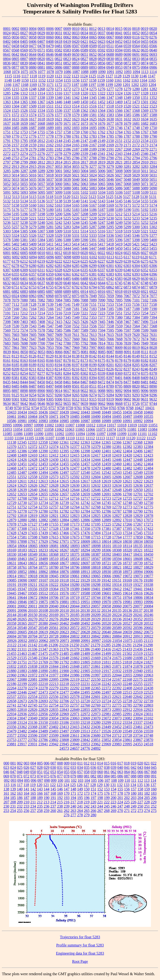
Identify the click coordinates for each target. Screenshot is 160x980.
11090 (39, 434)
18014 (106, 541)
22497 (106, 692)
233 (27, 806)
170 (67, 793)
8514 (101, 386)
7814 (102, 343)
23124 (22, 722)
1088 (85, 72)
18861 (33, 572)
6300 (102, 266)
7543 (33, 326)
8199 (93, 365)
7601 (7, 335)
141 (27, 789)
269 (114, 811)
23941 (43, 744)
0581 (50, 50)
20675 (149, 632)
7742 (59, 343)
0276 (153, 37)
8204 (127, 365)
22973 (96, 714)
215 (60, 802)
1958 (33, 141)
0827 (84, 59)
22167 (117, 679)
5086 (119, 188)
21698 (138, 658)
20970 (54, 641)
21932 (117, 671)
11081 (132, 429)
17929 (43, 541)
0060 (50, 37)
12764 (75, 507)
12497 (64, 473)
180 (134, 793)
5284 (76, 227)
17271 (149, 524)
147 (67, 789)
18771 (43, 567)
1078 (50, 72)
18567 (96, 559)
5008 (119, 171)
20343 (127, 619)
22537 (12, 697)
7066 (119, 296)
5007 (110, 171)
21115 (148, 641)
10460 (149, 412)
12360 (54, 442)
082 (94, 776)
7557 (102, 326)
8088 (119, 352)
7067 (127, 296)
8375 (145, 373)
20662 (138, 632)
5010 (136, 171)
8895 (7, 391)
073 (33, 776)
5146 (127, 201)
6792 (76, 287)
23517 (96, 731)
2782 (41, 158)
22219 (75, 684)
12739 (64, 503)
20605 (22, 632)
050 (33, 772)
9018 (76, 391)
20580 (106, 628)
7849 (145, 343)
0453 (127, 42)
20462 (64, 623)
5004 (84, 171)
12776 (12, 511)
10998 (39, 425)
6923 (7, 296)
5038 (59, 179)
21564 (43, 658)
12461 (127, 464)
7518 (7, 326)
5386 (59, 240)
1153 (50, 80)
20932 (22, 641)
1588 (153, 115)
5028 (127, 175)
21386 (85, 649)
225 (127, 802)
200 (114, 798)
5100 (67, 192)
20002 (22, 606)
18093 (75, 546)
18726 (117, 563)
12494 (43, 473)
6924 (16, 296)
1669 (50, 123)
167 (47, 793)
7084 (59, 300)
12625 (22, 485)
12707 (12, 498)
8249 (153, 369)
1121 (58, 76)
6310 (33, 270)
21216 (64, 645)
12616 (75, 481)
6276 (153, 261)
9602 (127, 399)
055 (67, 772)
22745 (33, 705)
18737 (127, 563)
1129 (126, 76)
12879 (12, 520)
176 (107, 793)
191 (53, 798)
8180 (136, 360)
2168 (102, 145)
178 (120, 793)
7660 (76, 339)
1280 (136, 89)
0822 (59, 59)
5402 (16, 244)
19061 (75, 576)
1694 (84, 128)
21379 (75, 649)
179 (127, 793)
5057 (41, 184)
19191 (12, 585)
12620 (117, 481)
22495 (85, 692)
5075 (24, 188)
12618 (96, 481)
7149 (76, 304)
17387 (117, 529)
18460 (12, 559)
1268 (41, 89)
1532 (33, 110)
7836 (119, 343)
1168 (25, 85)
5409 (33, 244)
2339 (84, 154)
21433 (127, 649)
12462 (138, 464)
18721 (106, 563)
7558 (110, 326)
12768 (96, 507)
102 (74, 780)
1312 (24, 93)
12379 (96, 447)
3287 (24, 171)
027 (33, 768)
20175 (64, 615)
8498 (59, 386)
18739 (138, 563)
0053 (145, 33)
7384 (136, 317)
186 (20, 798)
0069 (127, 37)
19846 (22, 602)
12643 (64, 490)
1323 (110, 93)
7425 (76, 322)
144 (47, 789)
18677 (64, 563)
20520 (106, 623)
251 (147, 806)
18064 (22, 546)
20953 (33, 641)
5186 (93, 210)
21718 (149, 658)
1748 (136, 128)
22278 (43, 688)
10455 (117, 412)
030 (53, 768)
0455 (145, 42)
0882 (50, 67)
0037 (102, 33)
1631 (119, 119)
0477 (33, 46)
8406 (127, 378)
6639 (59, 283)
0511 (110, 46)
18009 (85, 541)
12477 (75, 468)
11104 (19, 438)
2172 (136, 145)
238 (60, 806)
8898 (24, 391)
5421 (136, 244)
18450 (149, 554)
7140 (58, 304)
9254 (33, 395)
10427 (139, 408)
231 (13, 806)
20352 (138, 619)
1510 (41, 106)
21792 (64, 662)
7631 (153, 335)
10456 (127, 412)
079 (73, 776)
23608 (64, 735)
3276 (84, 167)
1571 (7, 115)
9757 (52, 408)
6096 (50, 257)
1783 (93, 136)
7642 (24, 339)
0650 (76, 54)
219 (87, 802)
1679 (127, 123)
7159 (7, 309)
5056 (33, 184)
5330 (67, 235)
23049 (33, 718)
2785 (67, 158)
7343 (59, 317)
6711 (110, 283)
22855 (85, 710)
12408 (12, 455)
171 (73, 793)
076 (53, 776)
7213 (33, 313)
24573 (64, 748)
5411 (50, 244)
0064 (84, 37)
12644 (75, 490)
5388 (67, 240)
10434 (22, 412)
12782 (64, 511)
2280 (76, 154)
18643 (22, 563)
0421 (84, 42)
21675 (117, 658)
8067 (67, 352)
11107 (50, 438)
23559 (149, 731)
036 (94, 768)
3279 (110, 167)
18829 (149, 567)
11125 (151, 438)
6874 (136, 287)
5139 (67, 201)
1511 (50, 106)
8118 (153, 352)
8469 (93, 382)
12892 (117, 520)
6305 (145, 266)
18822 (127, 567)
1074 (16, 72)
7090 (102, 300)
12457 (85, 464)
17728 (106, 537)
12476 (64, 468)
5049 (136, 179)
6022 (101, 253)
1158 (93, 80)
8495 (41, 386)
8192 (41, 365)
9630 (136, 399)
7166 (50, 309)
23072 (106, 718)
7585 (59, 330)
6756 (59, 287)
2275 (33, 154)
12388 (33, 451)
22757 (75, 705)
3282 (136, 167)
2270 (145, 149)
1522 (144, 106)
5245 (84, 223)
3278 (102, 167)
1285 (7, 93)
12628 (54, 485)
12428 (33, 460)
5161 (41, 205)
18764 (33, 567)
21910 (96, 671)
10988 (96, 421)
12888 (96, 520)
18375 (75, 554)
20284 (64, 619)
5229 (102, 218)
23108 (12, 722)
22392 (117, 688)
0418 (59, 42)
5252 (145, 223)
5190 (127, 210)
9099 (153, 391)
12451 (22, 464)
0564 (136, 46)
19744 (96, 598)
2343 (119, 154)
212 (40, 802)
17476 (85, 533)
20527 (127, 623)
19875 (43, 602)
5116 (41, 197)
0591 (93, 50)
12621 (127, 481)
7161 (24, 309)
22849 (75, 710)
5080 (67, 188)
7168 (67, 309)
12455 (64, 464)
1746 (119, 128)
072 (27, 776)
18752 (149, 563)
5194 (7, 214)
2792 (127, 158)
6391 (119, 274)
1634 (145, 119)
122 (53, 785)
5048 (127, 179)
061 (107, 772)
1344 (84, 98)
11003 (59, 425)
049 (27, 772)
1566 (119, 110)
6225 (84, 261)
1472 (127, 102)
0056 (16, 37)
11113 (100, 438)
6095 (42, 257)
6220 (50, 261)
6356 (24, 274)
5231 (119, 218)
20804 (64, 636)
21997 (96, 675)
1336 (24, 98)
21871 (117, 666)
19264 (64, 585)
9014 (59, 391)
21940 (138, 671)
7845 (136, 343)
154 (114, 789)
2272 (7, 154)
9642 (24, 404)
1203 (144, 85)
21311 (22, 649)
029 (47, 768)
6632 (7, 283)
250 (140, 806)
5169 (110, 205)
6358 (41, 274)
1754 (33, 132)
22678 (33, 701)
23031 (149, 714)
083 (100, 776)
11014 (101, 425)
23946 (75, 744)
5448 (102, 248)
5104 (102, 192)
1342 (76, 98)
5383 (33, 240)
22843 (64, 710)
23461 (138, 727)
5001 (59, 171)
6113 (110, 257)
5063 (84, 184)
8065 (50, 352)
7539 (24, 326)
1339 (50, 98)
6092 (16, 257)
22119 (75, 679)
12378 (85, 447)
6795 (102, 287)
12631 (85, 485)
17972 (75, 541)
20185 (75, 615)
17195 (96, 524)
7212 (24, 313)
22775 (117, 705)
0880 (33, 67)
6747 (136, 283)
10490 (96, 416)
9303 (33, 399)
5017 (41, 175)
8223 (101, 369)
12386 (22, 451)
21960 (12, 675)
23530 (117, 731)
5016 (33, 175)
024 (13, 768)
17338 (64, 529)
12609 (149, 477)
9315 (93, 399)
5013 (7, 175)
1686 (24, 128)
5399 (145, 240)
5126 (118, 197)
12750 (149, 503)
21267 (85, 645)
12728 (148, 498)
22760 (85, 705)
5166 (84, 205)
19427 (127, 589)
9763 (95, 408)
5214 (136, 214)
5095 (41, 192)
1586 (136, 115)
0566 (153, 46)
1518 (110, 106)
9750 (18, 408)
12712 (54, 498)
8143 (102, 356)
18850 (12, 572)
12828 (127, 516)
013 (93, 763)
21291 (127, 645)
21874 (127, 666)
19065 (96, 576)
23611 (75, 735)
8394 (93, 378)
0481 (59, 46)
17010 (127, 520)
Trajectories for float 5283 (80, 937)
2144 (59, 141)
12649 (127, 490)
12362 (75, 442)
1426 (50, 102)
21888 (33, 671)
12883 (54, 520)
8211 (33, 369)
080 (80, 776)
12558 (33, 477)
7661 (84, 339)
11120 (131, 438)
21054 (117, 641)
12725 (127, 498)
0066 (102, 37)
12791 (149, 511)
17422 (149, 529)
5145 (119, 201)
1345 (93, 98)
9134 (24, 395)
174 (94, 793)
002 (20, 763)
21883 (22, 671)
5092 (16, 192)
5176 (16, 210)
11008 (80, 425)
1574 (33, 115)
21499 (106, 654)
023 (6, 768)
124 (66, 785)
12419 (117, 455)
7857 (7, 348)
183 (154, 793)
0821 (50, 59)
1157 (84, 80)
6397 (7, 279)
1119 (42, 76)
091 (154, 776)
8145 (119, 356)
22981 (106, 714)
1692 (67, 128)
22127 (85, 679)
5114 (24, 197)
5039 (67, 179)
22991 (127, 714)
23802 (54, 740)
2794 (136, 158)
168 (53, 793)
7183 (93, 309)
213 (46, 802)
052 (47, 772)
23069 (85, 718)
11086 (18, 434)
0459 (24, 46)
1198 (101, 85)
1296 (16, 93)
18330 (12, 554)
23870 (149, 740)
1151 (33, 80)
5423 (153, 244)
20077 (138, 606)
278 (80, 815)
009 (67, 763)
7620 (136, 335)
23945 (64, 744)
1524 (7, 110)
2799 (24, 162)
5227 (84, 218)
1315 (50, 93)
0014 (110, 29)
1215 (16, 89)
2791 (119, 158)
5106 (119, 192)
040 (120, 768)
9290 (119, 395)
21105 (138, 641)
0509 (93, 46)
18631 (12, 563)
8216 (76, 369)
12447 (127, 460)
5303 (7, 231)
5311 (76, 231)
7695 (16, 343)
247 (120, 806)
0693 (153, 54)
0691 (136, 54)
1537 (67, 110)
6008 (33, 253)
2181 (50, 149)
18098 (96, 546)
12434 (85, 460)
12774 (138, 507)
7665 (102, 339)
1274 (84, 89)
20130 (85, 610)
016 (113, 763)
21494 (96, 654)
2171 (127, 145)
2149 (102, 141)
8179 (127, 360)
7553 (84, 326)
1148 (8, 80)
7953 (50, 348)
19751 (117, 598)
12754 (33, 507)
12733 (33, 503)
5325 (24, 235)
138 (6, 789)
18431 (138, 554)
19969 (96, 602)
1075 (24, 72)
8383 (33, 378)
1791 (7, 141)
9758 (61, 408)
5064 (93, 184)
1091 (110, 72)
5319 (127, 231)
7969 (76, 348)
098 (47, 780)
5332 (84, 235)
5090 (153, 188)
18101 (106, 546)
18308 (117, 550)
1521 (136, 106)
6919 (127, 292)
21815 (117, 662)
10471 (54, 416)
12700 (127, 494)
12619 (106, 481)
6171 (153, 257)
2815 (67, 162)
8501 (76, 386)
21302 (12, 649)
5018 (50, 175)
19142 (106, 580)
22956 (43, 714)
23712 (117, 735)
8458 (59, 382)
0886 (59, 67)
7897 (24, 348)
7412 (50, 322)
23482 (22, 731)
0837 (16, 63)
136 (147, 785)
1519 (119, 106)
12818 (22, 516)
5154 (136, 201)
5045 (102, 179)
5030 (145, 175)
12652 (12, 494)
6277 (7, 266)
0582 (59, 50)
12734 (43, 503)
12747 (117, 503)
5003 (76, 171)
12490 (33, 473)
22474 (54, 692)
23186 (64, 722)
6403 (33, 279)
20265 (22, 619)
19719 (75, 598)
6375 (84, 274)
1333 (153, 93)
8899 (33, 391)
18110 (117, 546)
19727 (85, 598)
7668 (119, 339)
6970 (59, 296)
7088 (84, 300)
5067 (119, 184)
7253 (136, 313)
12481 (117, 468)
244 (100, 806)
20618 (33, 632)
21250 (74, 645)
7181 (76, 309)
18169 (12, 550)
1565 (110, 110)
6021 (93, 253)
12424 (12, 460)
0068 (119, 37)
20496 (96, 623)
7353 (93, 317)
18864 (54, 572)
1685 (16, 128)
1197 (92, 85)
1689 (50, 128)
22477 (64, 692)
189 (40, 798)
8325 (93, 373)
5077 (41, 188)
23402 (54, 727)
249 (134, 806)
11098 (111, 434)
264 (80, 811)
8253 (16, 373)
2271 (153, 149)
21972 (33, 675)
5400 (153, 240)
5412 (58, 244)
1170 (41, 85)
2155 (153, 141)
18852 (22, 572)
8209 (16, 369)
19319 (127, 585)
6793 (84, 287)
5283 (67, 227)
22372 (106, 688)
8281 (59, 373)
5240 (41, 223)
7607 (50, 335)
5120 (66, 197)
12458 (96, 464)
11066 (90, 429)
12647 (106, 490)
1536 (59, 110)
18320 (127, 550)
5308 (50, 231)
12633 (106, 485)
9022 (84, 391)
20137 (138, 610)
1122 (67, 76)
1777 (41, 136)
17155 (54, 524)
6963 (33, 296)
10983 (43, 421)
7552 (76, 326)
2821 (119, 162)
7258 (7, 317)
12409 (22, 455)
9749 (9, 408)
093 (13, 780)
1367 (41, 102)
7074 (145, 296)
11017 (111, 425)
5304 (16, 231)
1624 (84, 119)
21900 (64, 671)
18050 (149, 541)
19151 (117, 580)
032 (67, 768)
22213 (54, 684)
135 (140, 785)
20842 (96, 636)
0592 (102, 50)
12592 (75, 477)
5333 (93, 235)
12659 (85, 494)
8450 (41, 382)
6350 (136, 270)
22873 (106, 710)
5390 (84, 240)
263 (73, 811)
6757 (67, 287)
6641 (76, 283)
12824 (85, 516)
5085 (110, 188)
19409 (106, 589)
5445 (76, 248)
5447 (93, 248)
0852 (67, 63)
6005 (24, 253)
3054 (67, 167)
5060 (59, 184)
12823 (75, 516)
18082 (64, 546)
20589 (117, 628)
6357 (33, 274)
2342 (110, 154)
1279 (127, 89)
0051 (127, 33)
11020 (142, 425)
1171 (50, 85)
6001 (7, 253)
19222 (54, 585)
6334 (76, 270)
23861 (127, 740)
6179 (16, 261)
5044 (93, 179)
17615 (54, 537)
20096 (22, 610)
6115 (119, 257)
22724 (106, 701)
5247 (102, 223)
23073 (117, 718)
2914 (24, 167)
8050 (24, 352)
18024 (117, 541)
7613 (93, 335)
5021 (76, 175)
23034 (12, 718)
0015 (119, 29)
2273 (16, 154)
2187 (76, 149)
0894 (102, 67)
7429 (93, 322)
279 (87, 815)
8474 (110, 382)
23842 (85, 740)
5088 (136, 188)
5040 (76, 179)
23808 (64, 740)
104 (87, 780)
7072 (136, 296)
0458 (16, 46)
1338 (41, 98)
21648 (64, 658)
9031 (93, 391)
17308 (22, 529)
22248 (127, 684)
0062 (67, 37)
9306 (59, 399)
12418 (106, 455)
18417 (127, 554)
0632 (136, 50)
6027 (144, 253)
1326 (127, 93)
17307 (12, 529)
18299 (96, 550)
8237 (127, 369)
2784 (59, 158)
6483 (50, 279)
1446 (59, 102)
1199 (109, 85)
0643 (24, 54)
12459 (106, 464)
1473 (136, 102)
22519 (138, 692)
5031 (153, 175)
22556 (54, 697)
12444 (96, 460)
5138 (59, 201)
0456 (153, 42)
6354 (7, 274)
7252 (127, 313)
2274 (24, 154)
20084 (148, 606)
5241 (50, 223)
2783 (50, 158)
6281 (41, 266)
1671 (67, 123)
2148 (93, 141)
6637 (41, 283)
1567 (127, 110)
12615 (64, 481)
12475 (54, 468)
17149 (43, 524)
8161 (7, 360)
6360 (59, 274)
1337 (33, 98)
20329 (96, 619)
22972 (85, 714)
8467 (84, 382)
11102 (152, 434)
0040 (110, 33)
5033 (16, 179)
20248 (12, 619)
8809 (127, 386)
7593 (93, 330)
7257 (153, 313)
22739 (149, 701)
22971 (75, 714)
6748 (144, 283)
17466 (64, 533)
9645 (33, 404)
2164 (67, 145)
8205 (136, 365)
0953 (119, 67)
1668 (41, 123)
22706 (64, 701)
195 (80, 798)
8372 (127, 373)
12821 (54, 516)
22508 (117, 692)
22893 (117, 710)
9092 (119, 391)
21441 (148, 649)
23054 (54, 718)
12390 (43, 451)
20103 (33, 610)
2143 (50, 141)
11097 (101, 434)
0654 (102, 54)
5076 (33, 188)
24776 (85, 748)
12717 (85, 498)
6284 (67, 266)
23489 (43, 731)
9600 (119, 399)
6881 (7, 292)
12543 (117, 473)
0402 (7, 42)
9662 (102, 404)
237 (53, 806)
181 (140, 793)
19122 (75, 580)
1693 (76, 128)
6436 (41, 279)
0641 (7, 54)
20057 (96, 606)
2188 (84, 149)
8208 (7, 369)
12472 (33, 468)
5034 (24, 179)
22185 (148, 679)
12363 (85, 442)
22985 (117, 714)
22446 (22, 692)
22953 (33, 714)
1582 (102, 115)
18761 (22, 567)
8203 (119, 365)
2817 (84, 162)
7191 (7, 313)
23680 (96, 735)
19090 (22, 580)
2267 (119, 149)
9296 (153, 395)
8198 (84, 365)
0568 (16, 50)
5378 (7, 240)
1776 (33, 136)
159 (147, 789)
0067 (110, 37)
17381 (106, 529)
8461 (67, 382)
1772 (24, 136)
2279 (67, 154)
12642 (54, 490)
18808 (85, 567)
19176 (138, 580)
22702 (54, 701)
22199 (22, 684)
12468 (12, 468)
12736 (54, 503)
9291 (127, 395)
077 (60, 776)
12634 (117, 485)
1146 (143, 76)
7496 (145, 322)
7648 (41, 339)
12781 (54, 511)
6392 (127, 274)
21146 (43, 645)
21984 (64, 675)
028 (40, 768)
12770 (117, 507)
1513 (67, 106)
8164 (33, 360)
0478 (41, 46)
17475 (75, 533)
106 (100, 780)
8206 (145, 365)
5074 (16, 188)
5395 (110, 240)
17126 (22, 524)
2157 (16, 145)
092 (7, 780)
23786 (43, 740)
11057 (38, 429)
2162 (50, 145)
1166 (8, 85)
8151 (145, 356)
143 (40, 789)
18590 (106, 559)
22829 (43, 710)
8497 (50, 386)
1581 (93, 115)
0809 (33, 59)
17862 (149, 537)
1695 (93, 128)
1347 (110, 98)
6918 (119, 292)
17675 (75, 537)
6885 (41, 292)
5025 (102, 175)
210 (27, 802)
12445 (106, 460)
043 (140, 768)
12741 (75, 503)
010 (73, 763)
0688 (110, 54)
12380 (106, 447)
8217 (84, 369)
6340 (127, 270)
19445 (12, 593)
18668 (54, 563)
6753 (33, 287)
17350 (85, 529)
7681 (153, 339)
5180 (50, 210)
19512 (43, 593)
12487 (22, 473)
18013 (96, 541)
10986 (75, 421)
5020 (67, 175)
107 (107, 780)
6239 (127, 261)
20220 (106, 615)
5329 (59, 235)
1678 (119, 123)
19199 (22, 585)
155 (120, 789)
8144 (110, 356)
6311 (41, 270)
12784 (85, 511)
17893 (12, 541)
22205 (33, 684)
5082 (84, 188)
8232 (119, 369)
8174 (93, 360)
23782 (33, 740)
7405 (33, 322)
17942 (54, 541)
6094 (33, 257)
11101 (142, 434)
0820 (41, 59)
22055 (127, 675)
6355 (16, 274)
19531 (54, 593)
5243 (67, 223)
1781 (76, 136)
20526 (117, 623)
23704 (106, 735)
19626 (149, 593)
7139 (50, 304)
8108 (136, 352)
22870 (96, 710)
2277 (50, 154)
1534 (41, 110)
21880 (12, 671)
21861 (96, 666)
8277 (41, 373)
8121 (7, 356)
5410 (41, 244)
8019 (136, 348)
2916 (41, 167)
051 (40, 772)
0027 (24, 33)
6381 (93, 274)
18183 (22, 550)
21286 (116, 645)
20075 (127, 606)
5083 (93, 188)
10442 (75, 412)
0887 (67, 67)
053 (53, 772)
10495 (117, 416)
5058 (50, 184)
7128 (33, 304)
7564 (136, 326)
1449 (76, 102)
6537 (102, 279)
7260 (16, 317)
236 (47, 806)
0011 (84, 29)
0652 (93, 54)
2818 (93, 162)
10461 (12, 416)
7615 (110, 335)
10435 (33, 412)
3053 (59, 167)
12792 (12, 516)
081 (87, 776)
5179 (41, 210)
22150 (96, 679)
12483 (138, 468)
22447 (33, 692)
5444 (67, 248)
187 (27, 798)
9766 (121, 408)
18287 (75, 550)
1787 (127, 136)
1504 (16, 106)
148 (73, 789)
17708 (85, 537)
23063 (75, 718)
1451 (93, 102)
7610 (67, 335)
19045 (54, 576)
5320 (136, 231)
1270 (50, 89)
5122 (84, 197)
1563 (93, 110)
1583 (110, 115)
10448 (96, 412)
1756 (50, 132)
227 (140, 802)
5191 (136, 210)
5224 (59, 218)
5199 (50, 214)
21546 (33, 658)
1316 (59, 93)
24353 (138, 744)
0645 (41, 54)
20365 (22, 623)
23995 (127, 744)
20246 (149, 615)
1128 (118, 76)
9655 (67, 404)
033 (73, 768)
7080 (24, 300)
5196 (24, 214)
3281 (127, 167)
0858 (119, 63)
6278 (16, 266)
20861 (106, 636)
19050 (64, 576)
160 (154, 789)
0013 (101, 29)
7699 (33, 343)
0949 (110, 67)
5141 (84, 201)
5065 (102, 184)
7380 (119, 317)
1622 (67, 119)
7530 (16, 326)
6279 (24, 266)
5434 (50, 248)
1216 (24, 89)
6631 (153, 279)
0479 (50, 46)
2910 (145, 162)
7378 (110, 317)
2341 (102, 154)
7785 (76, 343)
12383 (138, 447)
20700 (22, 636)
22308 (85, 688)
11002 (49, 425)
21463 (22, 654)
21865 (106, 666)
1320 (84, 93)
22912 (127, 710)
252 (154, 806)
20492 (85, 623)
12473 (43, 468)
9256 (41, 395)
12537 (75, 473)
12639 (22, 490)
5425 (16, 248)
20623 (64, 632)
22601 (96, 697)
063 (120, 772)
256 (27, 811)
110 (127, 780)
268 (107, 811)
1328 (145, 93)
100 (60, 780)
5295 (110, 227)
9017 (67, 391)
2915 (33, 167)
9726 (136, 404)
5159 (24, 205)
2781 (33, 158)
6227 (102, 261)
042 (134, 768)
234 (33, 806)
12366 (117, 442)
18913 (85, 572)
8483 (7, 386)
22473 (43, 692)
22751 (43, 705)
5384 (41, 240)
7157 (144, 304)
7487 (136, 322)
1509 (33, 106)
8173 (84, 360)
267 (100, 811)
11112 (90, 438)
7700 (41, 343)
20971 (64, 641)
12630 (75, 485)
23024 (138, 714)
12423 (148, 455)
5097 (50, 192)
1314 (41, 93)
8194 (59, 365)
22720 (85, 701)
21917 (106, 671)
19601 (106, 593)
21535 (22, 658)
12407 (149, 451)
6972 (67, 296)
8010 (127, 348)
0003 (24, 29)
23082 (127, 718)
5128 (135, 197)
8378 (153, 373)
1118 (33, 76)
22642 (138, 697)
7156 (136, 304)
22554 (33, 697)
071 (20, 776)
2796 (153, 158)
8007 (110, 348)
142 (33, 789)
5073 (7, 188)
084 (107, 776)
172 (80, 793)
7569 (7, 330)
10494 (106, 416)
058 (87, 772)
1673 (84, 123)
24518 (149, 744)
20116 (75, 610)
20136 (127, 610)
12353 (33, 442)
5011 (145, 171)
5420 (127, 244)
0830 (110, 59)
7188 (136, 309)
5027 (119, 175)
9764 (104, 408)
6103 (102, 257)
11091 (49, 434)
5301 (145, 227)
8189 (33, 365)
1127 (109, 76)
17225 (106, 524)
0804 (7, 59)
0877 (16, 67)
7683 (7, 343)
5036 (41, 179)
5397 (127, 240)
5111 (153, 192)
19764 (127, 598)
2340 (93, 154)
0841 (41, 63)
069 (6, 776)
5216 (153, 214)
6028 (153, 253)
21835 (22, 666)
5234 (145, 218)
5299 (127, 227)
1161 (118, 80)
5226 (76, 218)
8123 (16, 356)
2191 (110, 149)
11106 (40, 438)
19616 (138, 593)
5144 (110, 201)
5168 (102, 205)
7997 (93, 348)
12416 (85, 455)
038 (107, 768)
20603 (12, 632)
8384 (41, 378)
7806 (93, 343)
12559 (43, 477)
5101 (76, 192)
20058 (106, 606)
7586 (67, 330)
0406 (33, 42)
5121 (75, 197)
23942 (54, 744)
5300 (136, 227)
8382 (24, 378)
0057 (24, 37)
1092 (119, 72)
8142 (93, 356)
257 (33, 811)
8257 (33, 373)
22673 (22, 701)
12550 (149, 473)
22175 (138, 679)
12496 (54, 473)
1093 (128, 72)
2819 (102, 162)
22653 (149, 697)
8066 (59, 352)
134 (133, 785)
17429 (22, 533)
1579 (76, 115)
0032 (67, 33)
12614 (54, 481)
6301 (110, 266)
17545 (138, 533)
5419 (119, 244)
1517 (101, 106)
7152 (101, 304)
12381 (117, 447)
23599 (54, 735)
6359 (50, 274)
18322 (149, 550)
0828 (93, 59)
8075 (76, 352)
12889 (106, 520)
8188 (24, 365)
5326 (33, 235)
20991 (85, 641)
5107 (127, 192)
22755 (64, 705)
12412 (54, 455)
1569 (145, 110)
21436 (138, 649)
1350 (136, 98)
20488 (75, 623)
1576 (50, 115)
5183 (76, 210)
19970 (106, 602)
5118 (50, 197)
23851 (96, 740)
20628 (85, 632)
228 (147, 802)
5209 (93, 214)
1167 (16, 85)
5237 (16, 223)
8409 (145, 378)
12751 (12, 507)
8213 (50, 369)
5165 (76, 205)
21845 (64, 666)
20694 (12, 636)
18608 (138, 559)
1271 (59, 89)
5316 (101, 231)
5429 (33, 248)
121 (46, 785)
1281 (145, 89)
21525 (149, 654)
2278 (59, 154)
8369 (119, 373)
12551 (12, 477)
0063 (76, 37)
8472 (102, 382)
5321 (144, 231)
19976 (117, 602)
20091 (12, 610)
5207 (76, 214)
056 (73, 772)
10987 (85, 421)
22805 (12, 710)
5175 (7, 210)
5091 (7, 192)
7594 (102, 330)
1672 (76, 123)
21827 (148, 662)
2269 (136, 149)
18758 (12, 567)
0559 (127, 46)
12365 (106, 442)
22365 (96, 688)
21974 (43, 675)
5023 (84, 175)
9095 (136, 391)
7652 (59, 339)
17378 (96, 529)
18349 (33, 554)
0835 (153, 59)
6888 (59, 292)
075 (47, 776)
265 (87, 811)
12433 (75, 460)
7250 (110, 313)
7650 (50, 339)
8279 (50, 373)
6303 (127, 266)
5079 (59, 188)
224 (120, 802)
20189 (85, 615)
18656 (43, 563)
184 (6, 798)
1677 (110, 123)
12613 (43, 481)
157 (134, 789)
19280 (75, 585)
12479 (96, 468)
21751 (22, 662)
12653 (22, 494)
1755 (41, 132)
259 (47, 811)
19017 (22, 576)
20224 (117, 615)
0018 (136, 29)
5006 (102, 171)
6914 (84, 292)
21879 (149, 666)
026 (27, 768)
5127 (127, 197)
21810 (96, 662)
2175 (7, 149)
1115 (8, 76)
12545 (127, 473)
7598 (136, 330)
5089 (145, 188)
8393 (84, 378)
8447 (33, 382)
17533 (117, 533)
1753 (24, 132)
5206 (67, 214)
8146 (127, 356)
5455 (153, 248)
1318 (76, 93)
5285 (84, 227)
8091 (127, 352)
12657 (64, 494)
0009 (67, 29)
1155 (67, 80)
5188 (110, 210)
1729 (110, 128)
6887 (50, 292)
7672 (136, 339)
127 (86, 785)
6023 (110, 253)
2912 (7, 167)
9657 (76, 404)
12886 (85, 520)
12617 (85, 481)
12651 (149, 490)
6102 (93, 257)
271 (127, 811)
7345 (67, 317)
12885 (75, 520)
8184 (7, 365)
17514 (106, 533)
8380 (7, 378)
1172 (58, 85)
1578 (67, 115)
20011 (33, 606)
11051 (153, 425)
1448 (67, 102)
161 (6, 793)
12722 (96, 498)
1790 (153, 136)
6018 (67, 253)
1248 (33, 89)
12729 (12, 503)
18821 (117, 567)
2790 (110, 158)
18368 (54, 554)
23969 (106, 744)
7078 (7, 300)
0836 (7, 63)
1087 (76, 72)
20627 (75, 632)
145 (53, 789)
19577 (75, 593)
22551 (22, 697)
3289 (41, 171)
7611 (76, 335)
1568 (136, 110)
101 (67, 780)
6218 (33, 261)
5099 (59, 192)
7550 (67, 326)
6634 (24, 283)
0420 (76, 42)
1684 (7, 128)
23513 (85, 731)
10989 (106, 421)
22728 (127, 701)
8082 (93, 352)
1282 (153, 89)
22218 (64, 684)
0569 (24, 50)
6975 (76, 296)
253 (6, 811)
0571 (41, 50)
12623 (148, 481)
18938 (117, 572)
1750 (153, 128)
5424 (7, 248)
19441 (138, 589)
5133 (16, 201)
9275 (102, 395)
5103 (93, 192)
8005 (102, 348)
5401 (7, 244)
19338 (148, 585)
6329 (67, 270)
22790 (138, 705)
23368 (33, 727)
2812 (41, 162)
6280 (33, 266)
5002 (67, 171)
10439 (64, 412)
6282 (50, 266)
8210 (24, 369)
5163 (59, 205)
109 (121, 780)
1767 (145, 132)
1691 (59, 128)
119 (33, 785)
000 (6, 763)
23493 (54, 731)
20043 (64, 606)
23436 (96, 727)
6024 (119, 253)
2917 (50, 167)
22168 (127, 679)
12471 (22, 468)
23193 (75, 722)
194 (73, 798)
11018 (122, 425)
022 (154, 763)
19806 (138, 598)
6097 (59, 257)
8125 (24, 356)
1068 (7, 72)
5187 (102, 210)
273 (140, 811)
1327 (136, 93)
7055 (102, 296)
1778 (50, 136)
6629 (136, 279)
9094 (127, 391)
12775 (149, 507)
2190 (102, 149)
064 (127, 772)
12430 (54, 460)
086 (120, 776)
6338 (110, 270)
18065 (33, 546)
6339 (119, 270)
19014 (12, 576)
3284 (153, 167)
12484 (149, 468)
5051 (153, 179)
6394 (145, 274)
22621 (117, 697)
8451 (50, 382)
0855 (93, 63)
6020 (84, 253)
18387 (96, 554)
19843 (12, 602)
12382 (127, 447)
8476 (119, 382)
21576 (54, 658)
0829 (102, 59)
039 (114, 768)
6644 (102, 283)
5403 (24, 244)
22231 (85, 684)
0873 (136, 63)
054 (60, 772)
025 (20, 768)
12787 (117, 511)
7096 (127, 300)
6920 (136, 292)
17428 (12, 533)
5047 (119, 179)
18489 (43, 559)
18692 (75, 563)
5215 (144, 214)
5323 (7, 235)
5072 (153, 184)
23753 (12, 740)
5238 (24, 223)
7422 (67, 322)
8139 (84, 356)
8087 (110, 352)
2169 (110, 145)
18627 (149, 559)
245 (107, 806)
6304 (136, 266)
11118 (121, 438)
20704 (33, 636)
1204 (152, 85)
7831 (110, 343)
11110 (70, 438)
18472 (33, 559)
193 (67, 798)
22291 (64, 688)
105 (94, 780)
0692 (145, 54)
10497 (127, 416)
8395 (102, 378)
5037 (50, 179)
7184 (102, 309)
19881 (64, 602)
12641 (43, 490)
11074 (111, 429)
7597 (127, 330)
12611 (22, 481)
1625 (93, 119)
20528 (138, 623)
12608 (138, 477)
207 (6, 802)
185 (13, 798)
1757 (59, 132)
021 (147, 763)
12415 (75, 455)
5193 (153, 210)
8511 (93, 386)
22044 (117, 675)
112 (140, 780)
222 (107, 802)
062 (114, 772)
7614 (101, 335)
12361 (64, 442)
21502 (127, 654)
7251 (119, 313)
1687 (33, 128)
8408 (136, 378)
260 (53, 811)
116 (13, 785)
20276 (54, 619)
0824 (76, 59)
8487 (33, 386)
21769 (43, 662)
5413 (67, 244)
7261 (24, 317)
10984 (54, 421)
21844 (54, 666)
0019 (144, 29)
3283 (145, 167)
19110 (54, 580)
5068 (127, 184)
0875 (153, 63)
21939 (127, 671)
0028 (33, 33)
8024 (145, 348)
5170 (119, 205)
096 (33, 780)
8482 (153, 382)
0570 (33, 50)
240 (73, 806)
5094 (33, 192)
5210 (102, 214)
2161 (41, 145)
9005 (50, 391)
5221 (33, 218)
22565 (64, 697)
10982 (33, 421)
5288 (102, 227)
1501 (145, 102)
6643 (93, 283)
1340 (59, 98)
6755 (50, 287)
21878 (138, 666)
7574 (24, 330)
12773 (127, 507)
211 (33, 802)
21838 (33, 666)
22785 (127, 705)
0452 (119, 42)
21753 (33, 662)
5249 (119, 223)
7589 (84, 330)
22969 (64, 714)
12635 (127, 485)
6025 (127, 253)
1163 (135, 80)
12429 (43, 460)
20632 (96, 632)
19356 (33, 589)
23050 (43, 718)
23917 (22, 744)
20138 (148, 610)
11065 (80, 429)
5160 (33, 205)
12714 (64, 498)
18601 (127, 559)
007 (53, 763)
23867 (138, 740)
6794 (93, 287)
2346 (145, 154)
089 (140, 776)
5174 (153, 205)
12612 (33, 481)
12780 (43, 511)
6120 (144, 257)
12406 (138, 451)
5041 (84, 179)
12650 (138, 490)
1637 (7, 123)
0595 (127, 50)
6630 (145, 279)
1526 (24, 110)
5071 (145, 184)
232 (20, 806)
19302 (106, 585)
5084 (102, 188)
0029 (41, 33)
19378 (64, 589)
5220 (24, 218)
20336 (117, 619)
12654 (33, 494)
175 (100, 793)
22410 (138, 688)
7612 (84, 335)
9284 (110, 395)
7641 (16, 339)
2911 (153, 162)
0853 (76, 63)
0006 (50, 29)
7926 (41, 348)
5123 (92, 197)
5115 (33, 197)
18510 (54, 559)
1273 (76, 89)
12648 (117, 490)
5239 (33, 223)
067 (147, 772)
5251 (136, 223)
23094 (138, 718)
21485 (64, 654)
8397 (110, 378)
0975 (136, 67)
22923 (149, 710)
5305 (24, 231)
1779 (59, 136)
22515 (127, 692)
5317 (110, 231)
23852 (106, 740)
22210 (43, 684)
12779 (33, 511)
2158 (24, 145)
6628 (127, 279)
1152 (42, 80)
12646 (96, 490)
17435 (33, 533)
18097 (85, 546)
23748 (148, 735)
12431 (64, 460)
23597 (43, 735)
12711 (43, 498)
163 (20, 793)
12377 (75, 447)
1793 (16, 141)
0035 (93, 33)
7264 (50, 317)
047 (13, 772)
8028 (153, 348)
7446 (110, 322)
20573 (85, 628)
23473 (149, 727)
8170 (67, 360)
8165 (41, 360)
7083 (50, 300)
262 (67, 811)
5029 (136, 175)
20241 (138, 615)
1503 (7, 106)
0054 (153, 33)
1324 (119, 93)
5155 (145, 201)
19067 (117, 576)
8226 (110, 369)
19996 (149, 602)
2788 (93, 158)
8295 (76, 373)
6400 (16, 279)
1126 (101, 76)
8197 (76, 365)
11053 (7, 429)
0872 (127, 63)
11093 (70, 434)
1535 (50, 110)
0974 (127, 67)
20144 (12, 615)
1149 (16, 80)
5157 (7, 205)
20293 (75, 619)
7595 (110, 330)
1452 (102, 102)
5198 (41, 214)
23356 (12, 727)
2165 (76, 145)
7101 (136, 300)
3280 (119, 167)
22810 (22, 710)
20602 (149, 628)
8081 (84, 352)
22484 (75, 692)
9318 (101, 399)
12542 (106, 473)
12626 (33, 485)
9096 (145, 391)
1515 (84, 106)
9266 (84, 395)
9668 (119, 404)
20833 (85, 636)
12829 (138, 516)
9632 (153, 399)
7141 (67, 304)
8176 (110, 360)
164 (27, 793)
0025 (16, 33)
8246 (144, 369)
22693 (43, 701)
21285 (106, 645)
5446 (84, 248)
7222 (93, 313)
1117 (25, 76)
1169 (33, 85)
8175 (102, 360)
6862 (110, 287)
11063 (69, 429)
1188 (84, 85)
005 (40, 763)
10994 (149, 421)
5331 (76, 235)
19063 (85, 576)
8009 (119, 348)
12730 (22, 503)
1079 (59, 72)
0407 (41, 42)
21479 (54, 654)
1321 (93, 93)
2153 (136, 141)
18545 (64, 559)
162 (13, 793)
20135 (117, 610)
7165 (41, 309)
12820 (43, 516)
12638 (12, 490)
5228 (93, 218)
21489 (85, 654)
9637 (16, 404)
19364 (54, 589)
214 (53, 802)
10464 (33, 416)
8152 (153, 356)
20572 (75, 628)
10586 (12, 421)
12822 (64, 516)
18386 (85, 554)
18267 (64, 550)
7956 (59, 348)
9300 (7, 399)
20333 (106, 619)
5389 (76, 240)
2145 (67, 141)
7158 (153, 304)
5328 (50, 235)
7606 (41, 335)
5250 (127, 223)
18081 (54, 546)
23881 (12, 744)
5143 (102, 201)
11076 (121, 429)
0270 (144, 37)
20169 (54, 615)
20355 (149, 619)
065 (134, 772)
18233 (43, 550)
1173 (67, 85)
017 (120, 763)
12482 (127, 468)
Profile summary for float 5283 (80, 945)
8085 (102, 352)
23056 (64, 718)
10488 (85, 416)
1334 (7, 98)
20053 (85, 606)
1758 (67, 132)
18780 (54, 567)
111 (134, 780)
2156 (7, 145)
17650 (64, 537)
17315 (33, 529)
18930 (106, 572)
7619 (127, 335)
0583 (67, 50)
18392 (106, 554)
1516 (93, 106)
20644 (117, 632)
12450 (12, 464)
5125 (110, 197)
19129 (85, 580)
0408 (50, 42)
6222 (59, 261)
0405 (24, 42)
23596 (33, 735)
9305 (50, 399)
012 (87, 763)
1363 (7, 102)
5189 (119, 210)
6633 (16, 283)
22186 (12, 684)
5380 (16, 240)
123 (60, 785)
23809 (75, 740)
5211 (110, 214)
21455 (12, 654)
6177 (7, 261)
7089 (93, 300)
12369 (148, 442)
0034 (84, 33)
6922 (153, 292)
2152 (127, 141)
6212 (24, 261)
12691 (106, 494)
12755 (43, 507)
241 (80, 806)
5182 (67, 210)
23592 (22, 735)
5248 (110, 223)
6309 (24, 270)
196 (87, 798)
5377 (153, 235)
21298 (148, 645)
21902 (75, 671)
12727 (138, 498)
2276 (41, 154)
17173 (75, 524)
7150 (84, 304)
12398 (85, 451)
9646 (41, 404)
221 (100, 802)
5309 (59, 231)
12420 (127, 455)
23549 (127, 731)
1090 (102, 72)
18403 (117, 554)
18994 (138, 572)
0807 (24, 59)
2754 (24, 158)
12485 (12, 473)
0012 (93, 29)
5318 (119, 231)
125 (73, 785)
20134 (106, 610)
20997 (96, 641)
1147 (152, 76)
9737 (144, 404)
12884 (64, 520)
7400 (16, 322)
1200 (118, 85)
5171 (127, 205)
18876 (64, 572)
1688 (41, 128)
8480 (136, 382)
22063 (149, 675)
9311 (67, 399)
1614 (7, 119)
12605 (106, 477)
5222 (41, 218)
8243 (136, 369)
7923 (33, 348)
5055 (24, 184)
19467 (22, 593)
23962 (96, 744)
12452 (33, 464)
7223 (101, 313)
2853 (127, 162)
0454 (136, 42)
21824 (138, 662)
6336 (93, 270)
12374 (54, 447)
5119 (58, 197)
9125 (16, 395)
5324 (16, 235)
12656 (54, 494)
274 (147, 811)
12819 (33, 516)
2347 (153, 154)
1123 (75, 76)
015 (107, 763)
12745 (106, 503)
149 (80, 789)
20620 (54, 632)
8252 (7, 373)
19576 (64, 593)
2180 (41, 149)
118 (26, 785)
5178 (33, 210)
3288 (33, 171)
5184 (84, 210)
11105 (29, 438)
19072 (127, 576)
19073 (138, 576)
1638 (16, 123)
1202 (135, 85)
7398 (7, 322)
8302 (84, 373)
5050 (145, 179)
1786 (119, 136)
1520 (127, 106)
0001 (7, 29)
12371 (22, 447)
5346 (136, 235)
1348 (119, 98)
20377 (33, 623)
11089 (28, 434)
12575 (64, 477)
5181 (59, 210)
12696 (117, 494)
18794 (64, 567)
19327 (138, 585)
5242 (59, 223)
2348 (7, 158)
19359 (43, 589)
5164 (67, 205)
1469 (119, 102)
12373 (43, 447)
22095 (54, 679)
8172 (76, 360)
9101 (7, 395)
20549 (43, 628)
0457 (7, 46)
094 (20, 780)
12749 (138, 503)
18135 (138, 546)
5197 (33, 214)
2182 (59, 149)
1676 (102, 123)
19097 (33, 580)
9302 (24, 399)
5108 (136, 192)
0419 (67, 42)
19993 (138, 602)
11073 (101, 429)
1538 (76, 110)
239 (67, 806)
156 (127, 789)
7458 (119, 322)
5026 (110, 175)
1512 (58, 106)
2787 (84, 158)
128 (93, 785)
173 (87, 793)
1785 (110, 136)
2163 (59, 145)
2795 (145, 158)
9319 (110, 399)
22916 (138, 710)
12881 (33, 520)
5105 (110, 192)
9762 (87, 408)
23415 (75, 727)
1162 (127, 80)
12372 (33, 447)
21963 (22, 675)
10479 (64, 416)
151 (94, 789)
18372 (64, 554)
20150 (33, 615)
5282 (59, 227)
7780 (67, 343)
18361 (43, 554)
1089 (93, 72)
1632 (127, 119)
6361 (67, 274)
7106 (153, 300)
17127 (33, 524)
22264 (12, 688)
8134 (67, 356)
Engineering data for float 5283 (80, 953)
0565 (144, 46)
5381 (24, 240)
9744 (153, 404)
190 (47, 798)
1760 (84, 132)
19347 (22, 589)
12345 (22, 442)
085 (114, 776)
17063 (138, 520)
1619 (50, 119)
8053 (41, 352)
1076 (33, 72)
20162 (43, 615)
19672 (33, 598)
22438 (149, 688)
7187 (127, 309)
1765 (127, 132)
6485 (67, 279)
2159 (33, 145)
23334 (127, 722)
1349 (127, 98)
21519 (138, 654)
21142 (33, 645)
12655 (43, 494)
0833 (136, 59)
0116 (136, 37)
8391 (67, 378)
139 (13, 789)
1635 (153, 119)
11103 (9, 438)
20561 (54, 628)
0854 (84, 63)
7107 (7, 304)
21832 (12, 666)
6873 (127, 287)
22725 (117, 701)
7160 (16, 309)
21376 (64, 649)
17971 (64, 541)
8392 (76, 378)
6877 (145, 287)
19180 (148, 580)
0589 (84, 50)
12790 (138, 511)
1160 (110, 80)
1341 (67, 98)
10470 (43, 416)
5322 (153, 231)
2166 (84, 145)
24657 (75, 748)
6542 (110, 279)
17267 (138, 524)
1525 (16, 110)
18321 (138, 550)
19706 (54, 598)
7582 (50, 330)
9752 (27, 408)
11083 (142, 429)
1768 (153, 132)
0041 (119, 33)
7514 (153, 322)
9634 (7, 404)
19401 (96, 589)
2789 (102, 158)
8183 (153, 360)
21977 (54, 675)
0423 (102, 42)
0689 (119, 54)
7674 (145, 339)
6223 (67, 261)
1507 (24, 106)
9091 (110, 391)
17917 (33, 541)
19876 (54, 602)
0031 (59, 33)
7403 (24, 322)
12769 (106, 507)
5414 (76, 244)
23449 (106, 727)
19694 (43, 598)
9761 (78, 408)
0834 (145, 59)
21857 (85, 666)
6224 (76, 261)
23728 (127, 735)
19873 (33, 602)
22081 (33, 679)
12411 (43, 455)
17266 (127, 524)
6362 (76, 274)
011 (80, 763)
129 (100, 785)
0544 (119, 46)
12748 (127, 503)
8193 (50, 365)
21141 (22, 645)
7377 (102, 317)
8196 (67, 365)
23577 (12, 735)
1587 (145, 115)
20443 (54, 623)
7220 (76, 313)
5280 (41, 227)
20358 (12, 623)
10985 (64, 421)
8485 (16, 386)
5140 (76, 201)
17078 (12, 524)
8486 (24, 386)
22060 (138, 675)
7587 (76, 330)
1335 (16, 98)
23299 (106, 722)
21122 (12, 645)
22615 (106, 697)
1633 (136, 119)
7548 (59, 326)
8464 (76, 382)
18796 (75, 567)
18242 (54, 550)
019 (133, 763)
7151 (93, 304)
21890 (43, 671)
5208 (84, 214)
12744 (96, 503)
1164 (143, 80)
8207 (153, 365)
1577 (59, 115)
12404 (127, 451)
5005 (93, 171)
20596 (138, 628)
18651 (33, 563)
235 (40, 806)
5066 (110, 184)
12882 (43, 520)
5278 (24, 227)
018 (127, 763)
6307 (7, 270)
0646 (50, 54)
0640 (153, 50)
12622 (138, 481)
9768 (130, 408)
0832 (127, 59)
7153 (110, 304)
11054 (18, 429)
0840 (33, 63)
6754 (41, 287)
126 (80, 785)
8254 (24, 373)
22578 (75, 697)
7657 (67, 339)
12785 (96, 511)
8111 (145, 352)
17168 (64, 524)
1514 (76, 106)
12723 (106, 498)
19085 (12, 580)
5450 (119, 248)
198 (100, 798)
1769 (7, 136)
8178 (119, 360)
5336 (110, 235)
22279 (54, 688)
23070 (96, 718)
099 (54, 780)
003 (27, 763)
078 (67, 776)
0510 (102, 46)
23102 (149, 718)
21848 (75, 666)
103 (80, 780)
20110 (64, 610)
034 (80, 768)
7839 (127, 343)
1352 (153, 98)
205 (147, 798)
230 (6, 806)
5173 (145, 205)
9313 (84, 399)
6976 (84, 296)
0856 (102, 63)
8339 (102, 373)
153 (107, 789)
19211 (33, 585)
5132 (7, 201)
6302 (119, 266)
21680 (127, 658)
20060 (117, 606)
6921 (145, 292)
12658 (75, 494)
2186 (67, 149)
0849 (50, 63)
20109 (54, 610)
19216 (43, 585)
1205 (7, 89)
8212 (41, 369)
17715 (96, 537)
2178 (24, 149)
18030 (127, 541)
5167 (93, 205)
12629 (64, 485)
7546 (41, 326)
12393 (54, 451)
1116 (17, 76)
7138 (41, 304)
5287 (93, 227)
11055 (28, 429)
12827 (117, 516)
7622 (144, 335)
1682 (145, 123)
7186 (119, 309)
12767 (85, 507)
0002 (16, 29)
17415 (138, 529)
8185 (16, 365)
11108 (60, 438)
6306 (153, 266)
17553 (149, 533)
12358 (43, 442)
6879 (153, 287)
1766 (136, 132)
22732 (138, 701)
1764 (119, 132)
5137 (50, 201)
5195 (16, 214)
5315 (93, 231)
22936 (22, 714)
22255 (138, 684)
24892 (96, 748)
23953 (85, 744)
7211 (15, 313)
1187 (75, 85)
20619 (43, 632)
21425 (117, 649)
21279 (95, 645)
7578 (41, 330)
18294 (85, 550)
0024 (7, 33)
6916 (102, 292)
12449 (149, 460)
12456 (75, 464)
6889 (67, 292)
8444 (24, 382)
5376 (145, 235)
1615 (16, 119)
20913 (138, 636)
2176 (16, 149)
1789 (145, 136)
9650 (50, 404)
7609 (59, 335)
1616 (24, 119)
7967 (67, 348)
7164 (33, 309)
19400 (85, 589)
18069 (43, 546)
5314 (84, 231)
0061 (59, 37)
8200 (102, 365)
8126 (33, 356)
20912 (127, 636)
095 (27, 780)
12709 (33, 498)
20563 (64, 628)
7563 (127, 326)
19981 (127, 602)
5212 (119, 214)
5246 (93, 223)
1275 (93, 89)
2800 (33, 162)
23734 (138, 735)
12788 (127, 511)
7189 (145, 309)
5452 (136, 248)
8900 (41, 391)
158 (140, 789)
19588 (85, 593)
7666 (110, 339)
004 (33, 763)
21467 (33, 654)
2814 (59, 162)
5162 (50, 205)
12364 (96, 442)
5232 (127, 218)
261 (60, 811)
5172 (136, 205)
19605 (117, 593)
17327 (43, 529)
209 (20, 802)
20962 (43, 641)
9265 (76, 395)
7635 (7, 339)
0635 (145, 50)
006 (47, 763)
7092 (110, 300)
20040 (54, 606)
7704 (50, 343)
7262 (33, 317)
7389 (145, 317)
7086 (76, 300)
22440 (12, 692)
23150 (43, 722)
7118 (24, 304)
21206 (53, 645)
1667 (33, 123)
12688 (96, 494)
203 (134, 798)
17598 (33, 537)
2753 (16, 158)
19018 (33, 576)
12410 (33, 455)
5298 (119, 227)
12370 (12, 447)
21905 (85, 671)
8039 (7, 352)
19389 (75, 589)
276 (67, 815)
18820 (106, 567)
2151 (119, 141)
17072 (149, 520)
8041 (16, 352)
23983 (117, 744)
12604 (96, 477)
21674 (106, 658)
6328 (58, 270)
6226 (93, 261)
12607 (127, 477)
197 (94, 798)
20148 (22, 615)
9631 (144, 399)
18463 (22, 559)
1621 (59, 119)
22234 (96, 684)
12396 (75, 451)
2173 (145, 145)
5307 (41, 231)
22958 (54, 714)
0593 (110, 50)
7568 (153, 326)
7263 (41, 317)
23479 (12, 731)
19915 (75, 602)
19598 (96, 593)
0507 (76, 46)
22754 (54, 705)
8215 (67, 369)
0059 (41, 37)
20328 (85, 619)
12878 (149, 516)
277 (73, 815)
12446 (117, 460)
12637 (149, 485)
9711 (127, 404)
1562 (84, 110)
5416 (93, 244)
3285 (7, 171)
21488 (75, 654)
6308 (16, 270)
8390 (59, 378)
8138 (76, 356)
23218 (85, 722)
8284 (67, 373)
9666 (110, 404)
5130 (144, 197)
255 (20, 811)
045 (154, 768)
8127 (41, 356)
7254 (144, 313)
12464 (149, 464)
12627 (43, 485)
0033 (76, 33)
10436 (43, 412)
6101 (85, 257)
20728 (54, 636)
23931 (33, 744)
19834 (149, 598)
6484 (59, 279)
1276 (102, 89)
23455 (127, 727)
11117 (110, 438)
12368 (138, 442)
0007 (59, 29)
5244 (76, 223)
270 (120, 811)
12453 (43, 464)
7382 (127, 317)
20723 (43, 636)
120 (39, 785)
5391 (93, 240)
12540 (85, 473)
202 (127, 798)
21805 (85, 662)
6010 (41, 253)
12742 (85, 503)
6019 (76, 253)
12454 (54, 464)
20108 (43, 610)
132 (120, 785)
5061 (67, 184)
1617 (33, 119)
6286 (84, 266)
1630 (110, 119)
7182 (84, 309)
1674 (93, 123)
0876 (7, 67)
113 (147, 780)
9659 (84, 404)
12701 (138, 494)
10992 (138, 421)
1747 (127, 128)
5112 (7, 197)
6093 (24, 257)
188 (33, 798)
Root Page (80, 961)
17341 (75, 529)
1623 (76, 119)
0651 (84, 54)
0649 (67, 54)
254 (13, 811)
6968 (50, 296)
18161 (148, 546)
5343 (119, 235)
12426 (22, 460)
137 (153, 785)
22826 (33, 710)
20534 (12, 628)
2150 (110, 141)
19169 (127, 580)
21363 (54, 649)
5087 (127, 188)
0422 (93, 42)
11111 (80, 438)
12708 (22, 498)
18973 (127, 572)
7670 (127, 339)
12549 (138, 473)
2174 (153, 145)
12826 (106, 516)
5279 (33, 227)
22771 (106, 705)
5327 (41, 235)
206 (154, 798)
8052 (33, 352)
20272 (43, 619)
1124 (84, 76)
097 (40, 780)
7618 (119, 335)
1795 (24, 141)
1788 (136, 136)
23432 (85, 727)
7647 (33, 339)
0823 (67, 59)
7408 (41, 322)
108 (114, 780)
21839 (43, 666)
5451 (127, 248)
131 (113, 785)
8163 (24, 360)
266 (94, 811)
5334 (102, 235)
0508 (84, 46)
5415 (84, 244)
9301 (16, 399)
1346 (102, 98)
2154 (145, 141)
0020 (153, 29)
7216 (58, 313)
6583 (119, 279)
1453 (110, 102)
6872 (119, 287)
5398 (136, 240)
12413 (64, 455)
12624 (12, 485)
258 (40, 811)
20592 (127, 628)
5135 (33, 201)
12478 (85, 468)
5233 (136, 218)
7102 (145, 300)
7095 (119, 300)
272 (134, 811)
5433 (41, 248)
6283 (59, 266)
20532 (149, 623)
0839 (24, 63)
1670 (59, 123)
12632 (96, 485)
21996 (85, 675)
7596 (119, 330)
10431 (150, 408)
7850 (153, 343)
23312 (117, 722)
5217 (7, 218)
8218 (93, 369)
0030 (50, 33)
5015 (24, 175)
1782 (84, 136)
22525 (149, 692)
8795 (119, 386)
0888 (76, 67)
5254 (153, 223)
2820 (110, 162)
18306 (106, 550)
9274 (93, 395)
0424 (110, 42)
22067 (12, 679)
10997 (28, 425)
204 (140, 798)
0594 (119, 50)
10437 (54, 412)
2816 (76, 162)
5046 (110, 179)
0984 (145, 67)
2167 (93, 145)
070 (13, 776)
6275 (145, 261)
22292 (75, 688)
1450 (84, 102)
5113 (16, 197)
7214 (41, 313)
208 (13, 802)
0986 (153, 67)
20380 (43, 623)
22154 (106, 679)
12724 (117, 498)
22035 (106, 675)
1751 (7, 132)
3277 (93, 167)
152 (100, 789)
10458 (138, 412)
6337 (101, 270)
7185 (110, 309)
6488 (84, 279)
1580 (84, 115)
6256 (136, 261)
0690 (127, 54)
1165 (152, 80)
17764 (117, 537)
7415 (59, 322)
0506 (67, 46)
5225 (67, 218)
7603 (16, 335)
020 (140, 763)
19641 (12, 598)
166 (40, 793)
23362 (22, 727)
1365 (24, 102)
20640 (106, 632)
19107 (43, 580)
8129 (50, 356)
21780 (54, 662)
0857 (110, 63)
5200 (59, 214)
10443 (85, 412)
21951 (149, 671)
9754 (35, 408)
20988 (75, 641)
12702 (149, 494)
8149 (136, 356)
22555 (43, 697)
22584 (85, 697)
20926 (12, 641)
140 (20, 789)
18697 (85, 563)
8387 (50, 378)
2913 (16, 167)
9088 (102, 391)
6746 (127, 283)
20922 (149, 636)
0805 (16, 59)
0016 (127, 29)
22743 (22, 705)
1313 (33, 93)
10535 (149, 416)
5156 (153, 201)
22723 (96, 701)
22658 (12, 701)
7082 (41, 300)
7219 (67, 313)
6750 (7, 287)
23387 (43, 727)
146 (60, 789)
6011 (50, 253)
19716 (64, 598)
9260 (59, 395)
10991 (127, 421)
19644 (22, 598)
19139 (96, 580)
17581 (22, 537)
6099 (76, 257)
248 (127, 806)
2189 (93, 149)
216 (66, 802)
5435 (59, 248)
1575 (41, 115)
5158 (16, 205)
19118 (64, 580)
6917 (110, 292)
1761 (93, 132)
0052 (136, 33)
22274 (33, 688)
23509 (75, 731)
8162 (16, 360)
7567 (145, 326)
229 (154, 802)
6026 (136, 253)
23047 (22, 718)
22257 (149, 684)
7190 (153, 309)
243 (94, 806)
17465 (54, 533)
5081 (76, 188)
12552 (22, 477)
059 (94, 772)
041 (127, 768)
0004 (33, 29)
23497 (64, 731)
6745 (119, 283)
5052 (7, 184)
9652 (59, 404)
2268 (127, 149)
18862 (43, 572)
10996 (18, 425)
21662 (75, 658)
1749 (145, 128)
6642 (84, 283)
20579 (96, 628)
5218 (16, 218)
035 (87, 768)
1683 (153, 123)
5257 (16, 227)
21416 (106, 649)
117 (20, 785)
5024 (93, 175)
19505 (33, 593)
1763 (110, 132)
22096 (64, 679)
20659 (127, 632)
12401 (106, 451)
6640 (67, 283)
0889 (84, 67)
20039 (43, 606)
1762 (102, 132)
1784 (102, 136)
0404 (16, 42)
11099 (122, 434)
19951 (85, 602)
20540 (22, 628)
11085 (8, 434)
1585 (127, 115)
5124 (101, 197)
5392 (102, 240)
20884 (117, 636)
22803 (149, 705)
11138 (12, 442)
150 (87, 789)
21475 (43, 654)
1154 (59, 80)
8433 (153, 378)
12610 (12, 481)
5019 (59, 175)
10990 (117, 421)
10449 (106, 412)
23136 (33, 722)
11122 (141, 438)
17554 (12, 537)
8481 (145, 382)
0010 (76, 29)
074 (40, 776)
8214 (58, 369)
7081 (33, 300)
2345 (136, 154)
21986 (75, 675)
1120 (50, 76)
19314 (117, 585)
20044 (75, 606)
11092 (59, 434)
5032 (7, 179)
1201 (127, 85)
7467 (127, 322)
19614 (127, 593)
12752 (22, 507)
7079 (16, 300)
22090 (43, 679)
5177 (24, 210)
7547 (50, 326)
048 (20, 772)
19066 (106, 576)
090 (147, 776)
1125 (92, 76)
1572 (16, 115)
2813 (50, 162)
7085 (67, 300)
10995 (7, 425)
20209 (96, 615)
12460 (117, 464)
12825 (96, 516)
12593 (85, 477)
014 (100, 763)
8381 (16, 378)
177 (114, 793)
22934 (12, 714)
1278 (119, 89)
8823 (144, 386)
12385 (12, 451)
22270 (22, 688)
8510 (84, 386)
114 (153, 780)
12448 (138, 460)
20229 (127, 615)
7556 (93, 326)
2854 (136, 162)
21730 (12, 662)
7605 (33, 335)
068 (154, 772)
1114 (153, 72)
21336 (33, 649)
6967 (41, 296)
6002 (16, 253)
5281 (50, 227)
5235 (153, 218)
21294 (138, 645)
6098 (67, 257)
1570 (153, 110)
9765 (113, 408)
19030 (43, 576)
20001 (12, 606)
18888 (75, 572)
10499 (138, 416)
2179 (33, 149)
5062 (76, 184)
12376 (64, 447)
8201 (110, 365)
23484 (33, 731)
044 (147, 768)
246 (114, 806)
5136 (41, 201)
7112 (15, 304)
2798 (16, 162)
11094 (80, 434)
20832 (75, 636)
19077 (149, 576)
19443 (149, 589)
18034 (138, 541)
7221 (84, 313)
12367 (127, 442)
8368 (110, 373)
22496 (96, 692)
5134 (24, 201)
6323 (50, 270)
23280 (96, 722)
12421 (138, 455)
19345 (12, 589)
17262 (117, 524)
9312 (76, 399)
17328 (54, 529)
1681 (136, 123)
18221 (33, 550)
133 (127, 785)
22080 (22, 679)
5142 (93, 201)
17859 (138, 537)
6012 (58, 253)
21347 (43, 649)
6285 (76, 266)
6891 (76, 292)
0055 (7, 37)
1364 (16, 102)
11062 (59, 429)
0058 (33, 37)
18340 (22, 554)
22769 (96, 705)
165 (33, 793)
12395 (64, 451)
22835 (54, 710)
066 (140, 772)
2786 (76, 158)
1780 (67, 136)
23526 (106, 731)
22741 (12, 705)
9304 (41, 399)
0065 (93, 37)
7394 (153, 317)
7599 (145, 330)
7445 (102, 322)
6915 (93, 292)
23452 (117, 727)
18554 (75, 559)
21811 (106, 662)
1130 (135, 76)
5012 (153, 171)
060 (100, 772)
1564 (102, 110)
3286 (16, 171)
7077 (153, 296)
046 (6, 772)
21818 (127, 662)
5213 (127, 214)
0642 (16, 54)
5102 (84, 192)
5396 (119, 240)
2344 (127, 154)
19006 (149, 572)
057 (80, 772)
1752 (16, 132)
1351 (145, 98)
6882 (16, 292)
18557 (85, 559)
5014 (16, 175)
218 (80, 802)
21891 (54, 671)
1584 (119, 115)
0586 (76, 50)
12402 (117, 451)
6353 (153, 270)
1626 (102, 119)
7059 (110, 296)
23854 (117, 740)
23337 (138, 722)
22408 (127, 688)
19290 (85, 585)
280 (94, 815)
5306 (33, 231)
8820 (136, 386)
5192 (145, 210)
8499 (67, 386)
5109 (145, 192)
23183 (54, 722)
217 (73, 802)
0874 (145, 63)
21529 (12, 658)
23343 (149, 722)
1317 (67, 93)
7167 (59, 309)
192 (60, 798)
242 (87, 806)
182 (147, 793)
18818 (96, 567)
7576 (33, 330)
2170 (119, 145)
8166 (50, 360)
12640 (33, 490)
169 (60, 793)
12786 (106, 511)
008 (60, 763)
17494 (96, 533)
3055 (76, 167)
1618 (41, 119)
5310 (67, 231)
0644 (33, 54)
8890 (153, 386)
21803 (75, 662)
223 (113, 802)
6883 (24, 292)
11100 (132, 434)
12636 (138, 485)
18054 (12, 546)
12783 (75, 511)
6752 (24, 287)
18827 (138, 567)
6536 (93, 279)
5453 (145, 248)
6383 (110, 274)
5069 (136, 184)
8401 (119, 378)
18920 (96, 572)
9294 (145, 395)
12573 (54, 477)
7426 (84, 322)
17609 (43, 537)
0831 (119, 59)
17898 (22, 541)
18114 (127, 546)
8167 (59, 360)
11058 (49, 429)
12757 (54, 507)
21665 (85, 658)
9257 (50, 395)
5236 (7, 223)
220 (93, 802)
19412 (117, 589)
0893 (93, 67)
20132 (96, 610)
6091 (7, 257)
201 (120, 798)
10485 (75, 416)
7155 (127, 304)
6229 (119, 261)
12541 (96, 473)
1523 (153, 106)
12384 (149, 447)
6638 (50, 283)
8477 (127, 382)
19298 (96, 585)
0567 (7, 50)
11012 (91, 425)
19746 (106, 598)
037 (100, 768)
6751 (16, 287)
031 (60, 768)
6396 (153, 274)
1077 (42, 72)
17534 (127, 533)
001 (13, 763)
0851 (59, 63)
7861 (16, 348)
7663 (93, 339)
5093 (24, 192)
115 (7, 785)
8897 (16, 391)
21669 (96, 658)
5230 (110, 218)
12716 (75, 498)
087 (127, 776)
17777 (127, 537)
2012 (41, 141)
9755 (44, 408)
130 (106, 785)
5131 (153, 197)
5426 (24, 248)
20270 (33, 619)
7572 (16, 330)
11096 (91, 434)
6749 (153, 283)
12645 (85, 490)
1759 (76, 132)
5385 (50, 240)
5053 (16, 184)
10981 (22, 421)
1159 (101, 80)
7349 (76, 317)
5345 (127, 235)
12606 (117, 477)
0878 (24, 67)
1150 (25, 80)
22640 (127, 697)
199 (107, 798)
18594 (117, 559)
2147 (84, 141)
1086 (67, 72)
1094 (136, 72)
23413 (64, 727)
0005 (41, 29)
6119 (136, 257)
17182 (85, 524)
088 (134, 776)
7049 (93, 296)
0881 (41, 67)
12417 (96, 455)
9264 (67, 395)
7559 (119, 326)
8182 (145, 360)
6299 (93, 266)
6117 (127, 257)
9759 (70, 408)
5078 (50, 188)
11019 (132, 425)
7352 (84, 317)
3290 (50, 171)
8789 (110, 386)
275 (154, 811)
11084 (153, 429)
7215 (50, 313)
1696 (102, 128)
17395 (127, 529)
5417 (101, 244)
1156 (76, 80)
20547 (33, 628)
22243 (117, 684)
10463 (22, 416)
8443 (16, 382)
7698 (24, 343)
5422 (144, 244)
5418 (110, 244)
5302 (153, 227)
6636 (33, 283)
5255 (7, 227)
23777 (22, 740)
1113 (145, 72)
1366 (33, 102)
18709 (96, 563)
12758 (64, 507)
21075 (127, 641)
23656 (85, 735)
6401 (24, 279)
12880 (22, 520)
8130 (59, 356)
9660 (93, 404)
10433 (12, 412)
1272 (67, 89)
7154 (119, 304)
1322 (102, 93)
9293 (136, 395)
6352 (144, 270)
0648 (59, 54)
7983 (84, 348)
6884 (33, 292)
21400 (96, 649)
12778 (22, 511)
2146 (76, 141)
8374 (136, 373)
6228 (110, 261)
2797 (7, 162)
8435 (7, 382)
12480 (106, 468)
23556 (138, 731)
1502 (153, 102)
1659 (24, 123)
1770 (16, 136)
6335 (84, 270)
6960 (24, 296)
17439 (43, 533)
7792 (84, 343)
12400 (96, 451)
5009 (127, 171)
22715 (75, 701)
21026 (106, 641)
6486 (76, 279)
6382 (102, 274)
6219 (41, 261)
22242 (106, 684)
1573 (24, 115)
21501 (117, 654)
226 (133, 802)
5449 (110, 248)
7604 (24, 335)
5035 (33, 179)
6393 (136, 274)
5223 (50, 218)
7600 (153, 330)
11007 (70, 425)
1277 (110, 89)
